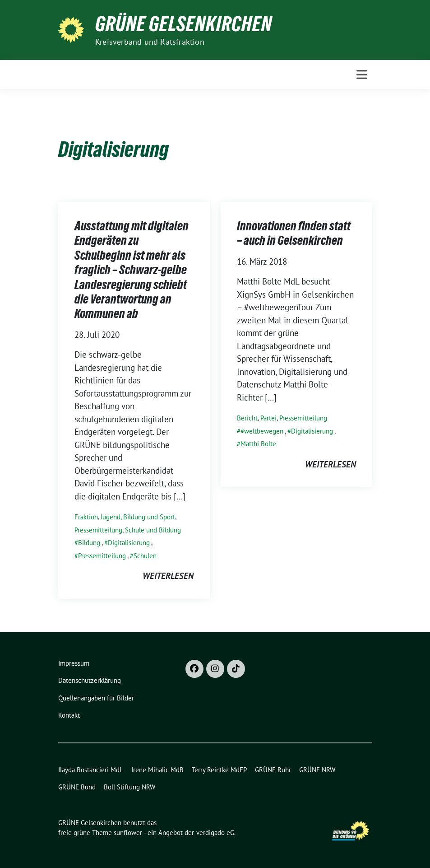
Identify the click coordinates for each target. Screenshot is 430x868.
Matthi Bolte (258, 444)
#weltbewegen (262, 431)
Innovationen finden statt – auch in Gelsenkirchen (294, 233)
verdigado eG (215, 833)
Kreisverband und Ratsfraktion (150, 42)
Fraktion (86, 517)
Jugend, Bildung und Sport (138, 517)
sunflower (128, 833)
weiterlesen (168, 576)
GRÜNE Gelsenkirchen (184, 24)
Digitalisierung (129, 543)
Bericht (247, 418)
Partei (268, 418)
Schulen (145, 556)
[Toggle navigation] (362, 75)
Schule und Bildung (153, 530)
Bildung (89, 543)
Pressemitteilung (98, 530)
